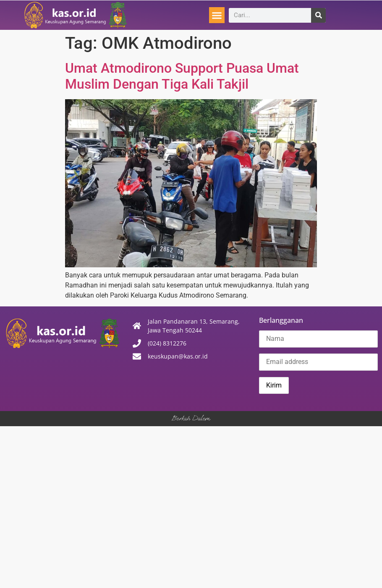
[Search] (318, 15)
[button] (217, 15)
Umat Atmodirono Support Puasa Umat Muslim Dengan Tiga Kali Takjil (182, 76)
